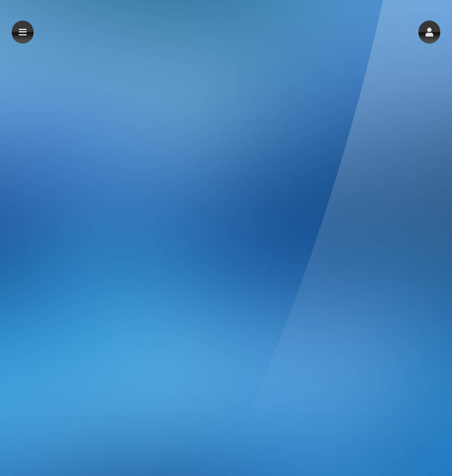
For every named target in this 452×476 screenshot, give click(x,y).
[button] (429, 32)
